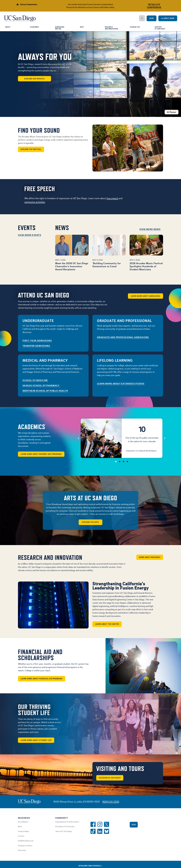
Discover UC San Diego (110, 780)
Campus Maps (23, 834)
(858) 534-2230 (111, 804)
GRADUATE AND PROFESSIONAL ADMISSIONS (123, 339)
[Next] (165, 440)
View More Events (30, 237)
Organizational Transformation (67, 824)
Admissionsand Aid (60, 30)
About (8, 29)
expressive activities (35, 204)
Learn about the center (107, 626)
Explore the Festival (31, 151)
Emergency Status (25, 848)
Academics (35, 29)
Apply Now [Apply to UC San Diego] (168, 20)
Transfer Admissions (37, 347)
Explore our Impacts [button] (34, 80)
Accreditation (23, 824)
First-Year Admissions (37, 342)
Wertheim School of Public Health (45, 392)
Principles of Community (65, 829)
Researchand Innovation (112, 30)
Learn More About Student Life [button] (37, 742)
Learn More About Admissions (145, 297)
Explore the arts (91, 524)
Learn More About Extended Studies (121, 385)
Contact (21, 838)
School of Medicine (35, 382)
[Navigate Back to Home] (20, 18)
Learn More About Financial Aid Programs (42, 681)
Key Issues (22, 853)
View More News (150, 231)
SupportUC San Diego (161, 30)
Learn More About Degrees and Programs (42, 456)
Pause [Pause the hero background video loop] (172, 114)
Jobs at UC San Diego (64, 834)
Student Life (136, 29)
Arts (82, 29)
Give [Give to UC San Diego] (152, 20)
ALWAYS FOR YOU (45, 58)
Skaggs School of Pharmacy (41, 387)
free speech (112, 200)
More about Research (149, 559)
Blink (20, 829)
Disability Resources (26, 843)
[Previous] (78, 440)
